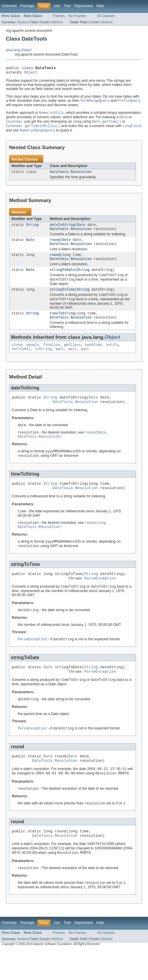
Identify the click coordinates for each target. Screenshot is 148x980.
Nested (23, 22)
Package (27, 6)
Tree (67, 6)
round (55, 246)
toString (43, 361)
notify (112, 356)
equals (33, 356)
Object (31, 74)
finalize (52, 356)
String (33, 229)
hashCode (93, 356)
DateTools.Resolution (71, 176)
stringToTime (62, 299)
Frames (59, 16)
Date (81, 229)
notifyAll (21, 361)
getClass (73, 356)
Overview (9, 6)
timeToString (62, 324)
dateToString (62, 229)
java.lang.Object (19, 50)
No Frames (77, 16)
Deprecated (84, 6)
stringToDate (62, 278)
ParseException (100, 599)
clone (17, 356)
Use (57, 6)
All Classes (106, 16)
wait (60, 361)
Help (100, 6)
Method (57, 22)
